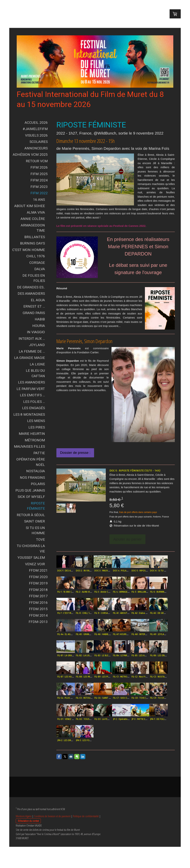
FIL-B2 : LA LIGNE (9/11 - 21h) (71, 677)
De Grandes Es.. (31, 287)
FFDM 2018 (38, 590)
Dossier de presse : (75, 453)
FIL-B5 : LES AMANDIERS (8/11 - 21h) (135, 677)
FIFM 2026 (39, 167)
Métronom (35, 440)
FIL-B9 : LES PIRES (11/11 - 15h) (113, 698)
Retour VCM (37, 161)
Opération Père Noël (31, 462)
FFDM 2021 (38, 570)
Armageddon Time (33, 228)
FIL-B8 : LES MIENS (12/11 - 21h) (93, 698)
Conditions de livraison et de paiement (52, 837)
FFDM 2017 (38, 596)
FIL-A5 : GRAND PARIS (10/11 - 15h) (155, 634)
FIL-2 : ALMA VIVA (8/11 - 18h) (112, 592)
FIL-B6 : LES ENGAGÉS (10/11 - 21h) (155, 677)
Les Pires (37, 427)
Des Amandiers (31, 294)
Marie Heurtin (32, 434)
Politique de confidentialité (86, 837)
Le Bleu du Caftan (35, 373)
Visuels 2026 (36, 135)
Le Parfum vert (31, 389)
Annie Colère (33, 219)
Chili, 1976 (36, 256)
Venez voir (35, 564)
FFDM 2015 (38, 609)
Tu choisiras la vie (31, 549)
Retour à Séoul (31, 515)
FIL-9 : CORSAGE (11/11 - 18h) (152, 613)
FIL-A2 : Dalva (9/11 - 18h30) (91, 634)
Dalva (40, 269)
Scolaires (39, 142)
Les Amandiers (31, 382)
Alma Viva (36, 212)
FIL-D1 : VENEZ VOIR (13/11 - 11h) (113, 740)
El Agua (38, 300)
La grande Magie (30, 358)
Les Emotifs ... (32, 395)
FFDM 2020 (38, 577)
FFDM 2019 (38, 583)
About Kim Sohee (30, 206)
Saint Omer (35, 521)
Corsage (37, 263)
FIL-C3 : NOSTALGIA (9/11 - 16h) (73, 719)
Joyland (37, 345)
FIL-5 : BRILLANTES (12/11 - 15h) (73, 613)
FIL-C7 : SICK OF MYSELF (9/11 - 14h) (156, 719)
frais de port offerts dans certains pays (138, 512)
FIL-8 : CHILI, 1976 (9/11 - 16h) (132, 613)
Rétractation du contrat (28, 842)
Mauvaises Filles (29, 446)
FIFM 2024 (39, 180)
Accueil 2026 (36, 123)
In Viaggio (36, 332)
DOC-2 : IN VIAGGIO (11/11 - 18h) (93, 571)
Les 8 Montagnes (29, 414)
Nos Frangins (32, 478)
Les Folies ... (34, 402)
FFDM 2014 (38, 615)
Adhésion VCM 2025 (30, 155)
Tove (40, 539)
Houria (39, 326)
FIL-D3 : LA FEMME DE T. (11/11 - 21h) (156, 740)
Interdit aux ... (32, 339)
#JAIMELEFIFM (35, 129)
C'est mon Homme (29, 250)
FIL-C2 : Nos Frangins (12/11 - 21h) (155, 698)
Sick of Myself (31, 497)
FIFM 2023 (39, 187)
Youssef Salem (31, 558)
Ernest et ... (34, 306)
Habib (40, 319)
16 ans (39, 200)
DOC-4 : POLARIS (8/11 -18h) (132, 571)
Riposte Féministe (36, 506)
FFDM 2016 (38, 603)
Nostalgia (36, 471)
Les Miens (36, 421)
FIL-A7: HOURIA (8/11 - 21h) (91, 656)
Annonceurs (36, 148)
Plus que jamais (30, 490)
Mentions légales (24, 837)
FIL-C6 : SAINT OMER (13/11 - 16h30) (135, 719)
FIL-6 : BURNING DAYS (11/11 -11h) (94, 613)
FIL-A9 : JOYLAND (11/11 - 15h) (132, 656)
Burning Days (32, 243)
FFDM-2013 (38, 622)
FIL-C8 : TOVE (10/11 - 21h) (70, 740)
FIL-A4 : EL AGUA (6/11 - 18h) (132, 634)
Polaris (38, 484)
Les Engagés (33, 408)
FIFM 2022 (39, 193)
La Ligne (37, 364)
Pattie (39, 453)
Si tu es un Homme (35, 530)
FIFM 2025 (39, 174)
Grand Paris (34, 313)
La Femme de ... (32, 351)
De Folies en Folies (34, 278)
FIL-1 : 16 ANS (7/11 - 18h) (90, 592)
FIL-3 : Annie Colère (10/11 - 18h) (134, 592)
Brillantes (35, 237)
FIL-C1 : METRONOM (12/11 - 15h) (134, 698)
